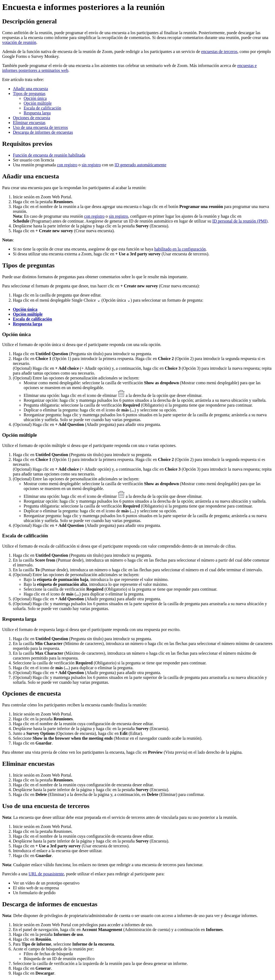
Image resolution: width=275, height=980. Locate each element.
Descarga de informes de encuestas (43, 132)
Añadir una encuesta (30, 89)
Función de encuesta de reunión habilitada (49, 155)
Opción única (35, 98)
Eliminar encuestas (29, 123)
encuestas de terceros (219, 52)
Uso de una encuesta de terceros (40, 127)
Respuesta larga (37, 113)
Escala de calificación (42, 108)
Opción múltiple (38, 103)
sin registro (91, 165)
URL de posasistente (46, 874)
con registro (67, 165)
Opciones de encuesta (32, 118)
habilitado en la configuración (180, 249)
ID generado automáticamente (141, 165)
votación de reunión (19, 42)
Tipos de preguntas (29, 94)
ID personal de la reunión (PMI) (240, 221)
